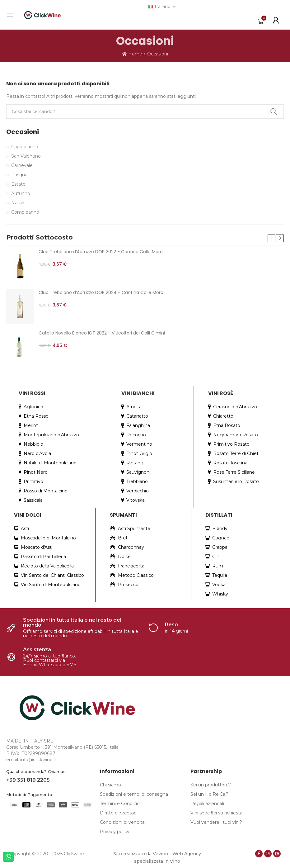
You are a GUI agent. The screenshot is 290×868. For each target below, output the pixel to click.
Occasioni (23, 132)
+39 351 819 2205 (28, 780)
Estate (18, 184)
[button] (271, 238)
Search (274, 111)
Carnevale (22, 165)
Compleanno (25, 212)
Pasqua (19, 175)
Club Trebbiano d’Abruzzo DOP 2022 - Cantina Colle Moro (101, 252)
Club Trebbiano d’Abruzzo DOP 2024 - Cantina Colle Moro (101, 292)
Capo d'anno (25, 147)
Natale (18, 203)
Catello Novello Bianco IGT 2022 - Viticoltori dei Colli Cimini (102, 333)
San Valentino (26, 156)
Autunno (21, 193)
